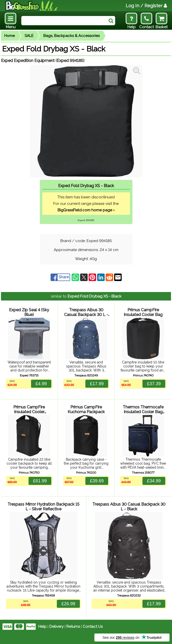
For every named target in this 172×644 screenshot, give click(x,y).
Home (10, 36)
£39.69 (97, 481)
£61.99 (40, 481)
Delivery (56, 627)
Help (42, 627)
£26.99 (68, 604)
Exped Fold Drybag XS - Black (95, 296)
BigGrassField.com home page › (86, 210)
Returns (73, 627)
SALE (29, 36)
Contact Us (93, 627)
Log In (146, 6)
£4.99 (41, 384)
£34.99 (154, 481)
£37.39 (154, 384)
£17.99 (97, 384)
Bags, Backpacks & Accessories (71, 36)
